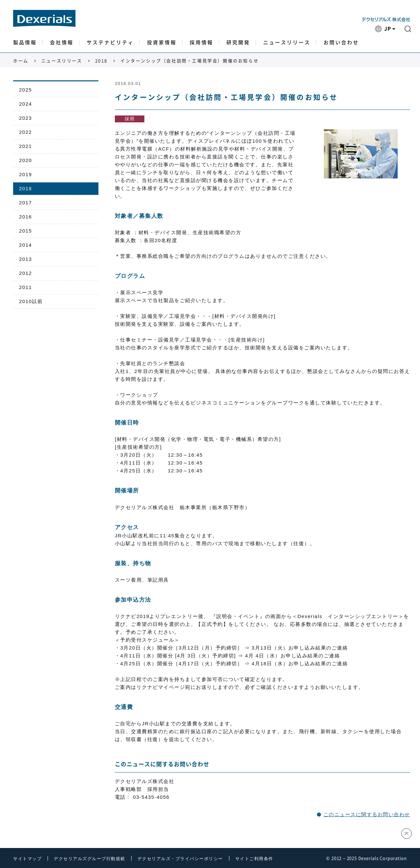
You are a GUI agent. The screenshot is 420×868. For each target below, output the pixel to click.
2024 (25, 104)
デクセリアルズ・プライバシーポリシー (180, 859)
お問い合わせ (341, 42)
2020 (25, 160)
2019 (25, 174)
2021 (25, 146)
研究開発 (238, 42)
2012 (25, 273)
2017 (25, 203)
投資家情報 (162, 42)
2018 (101, 61)
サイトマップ (27, 859)
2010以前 (31, 301)
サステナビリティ (110, 42)
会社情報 (62, 42)
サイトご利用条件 (254, 859)
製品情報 (25, 42)
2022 (25, 132)
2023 (25, 118)
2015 (25, 231)
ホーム (21, 61)
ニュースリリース (287, 42)
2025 (25, 90)
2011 (25, 287)
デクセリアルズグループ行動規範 (90, 859)
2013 (25, 259)
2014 (25, 245)
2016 (25, 217)
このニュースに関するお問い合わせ (367, 814)
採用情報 (201, 42)
